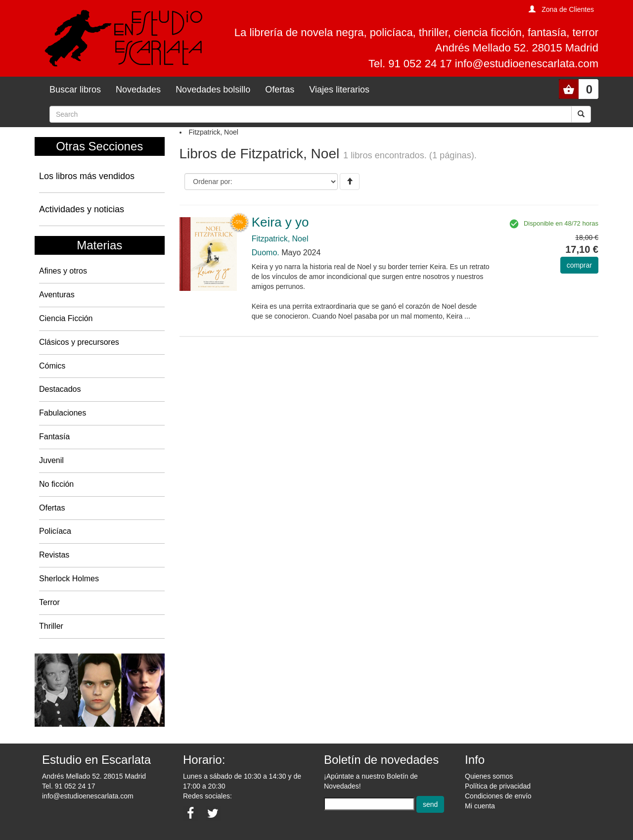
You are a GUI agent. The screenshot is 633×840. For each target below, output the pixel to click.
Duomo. (266, 253)
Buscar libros (75, 90)
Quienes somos (489, 776)
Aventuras (57, 295)
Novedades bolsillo (213, 90)
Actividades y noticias (82, 209)
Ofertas (280, 90)
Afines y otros (63, 271)
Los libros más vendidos (87, 176)
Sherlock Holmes (69, 579)
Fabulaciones (63, 413)
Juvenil (51, 460)
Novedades (138, 90)
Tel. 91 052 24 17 (68, 786)
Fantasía (54, 437)
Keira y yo (280, 222)
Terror (49, 602)
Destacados (60, 389)
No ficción (56, 484)
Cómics (52, 366)
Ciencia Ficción (66, 318)
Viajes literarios (339, 90)
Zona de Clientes (568, 9)
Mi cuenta (480, 806)
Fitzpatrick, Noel (280, 239)
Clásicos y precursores (79, 342)
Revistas (54, 555)
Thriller (51, 626)
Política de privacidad (498, 786)
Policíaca (55, 531)
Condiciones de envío (498, 796)
